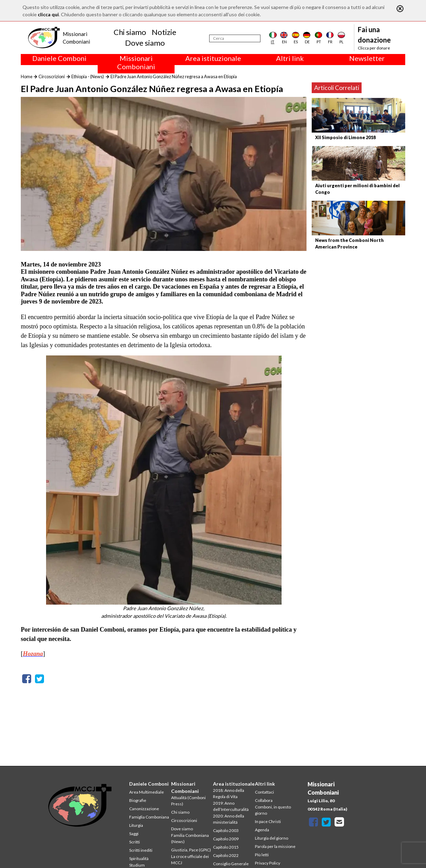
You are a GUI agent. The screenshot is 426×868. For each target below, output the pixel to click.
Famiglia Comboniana (149, 817)
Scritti (135, 842)
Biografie (138, 800)
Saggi (134, 834)
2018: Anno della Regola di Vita (229, 793)
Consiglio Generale (231, 864)
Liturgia (136, 825)
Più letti (262, 855)
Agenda (262, 830)
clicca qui (48, 14)
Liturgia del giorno (272, 838)
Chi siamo (130, 32)
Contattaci (264, 792)
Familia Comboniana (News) (190, 838)
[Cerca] (235, 38)
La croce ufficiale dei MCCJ (190, 860)
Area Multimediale (147, 792)
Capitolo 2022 (226, 855)
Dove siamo (145, 43)
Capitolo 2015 (226, 847)
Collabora (264, 800)
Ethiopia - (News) (88, 76)
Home (27, 76)
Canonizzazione (144, 809)
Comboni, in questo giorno (273, 810)
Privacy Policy (268, 863)
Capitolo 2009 (226, 839)
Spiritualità (139, 858)
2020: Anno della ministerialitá (229, 819)
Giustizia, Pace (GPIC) (191, 850)
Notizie (164, 32)
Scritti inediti (141, 850)
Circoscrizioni (52, 76)
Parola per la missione (275, 846)
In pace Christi (268, 821)
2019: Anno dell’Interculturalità (231, 806)
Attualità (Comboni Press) (188, 801)
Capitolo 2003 (226, 830)
